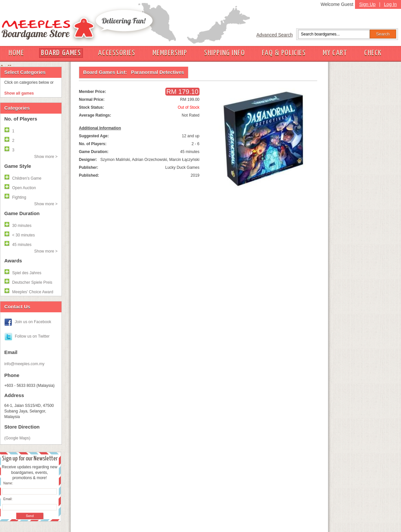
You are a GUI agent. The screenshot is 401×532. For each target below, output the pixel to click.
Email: (8, 499)
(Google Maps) (17, 438)
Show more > (46, 157)
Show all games (19, 93)
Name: (8, 483)
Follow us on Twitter (32, 336)
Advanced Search (275, 35)
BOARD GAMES (61, 53)
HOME (16, 53)
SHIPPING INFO (224, 53)
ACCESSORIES (117, 53)
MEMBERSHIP (170, 53)
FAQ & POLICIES (284, 53)
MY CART (335, 53)
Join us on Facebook (33, 322)
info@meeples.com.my (24, 364)
